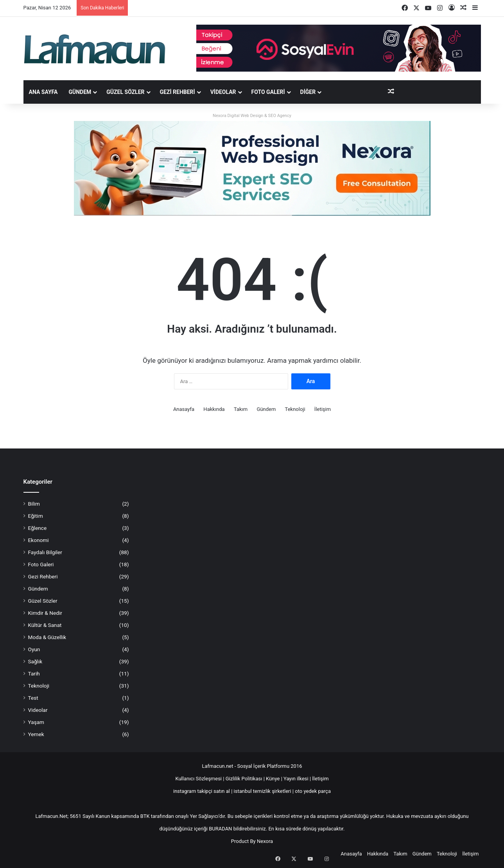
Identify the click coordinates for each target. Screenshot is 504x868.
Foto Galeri (268, 92)
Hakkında (214, 409)
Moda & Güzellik (47, 637)
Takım (241, 409)
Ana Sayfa (43, 92)
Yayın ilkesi (296, 779)
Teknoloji (295, 409)
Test (33, 698)
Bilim (34, 504)
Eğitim (36, 516)
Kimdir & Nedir (45, 613)
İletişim (323, 409)
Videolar (223, 92)
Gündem (80, 92)
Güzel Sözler (125, 92)
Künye (273, 779)
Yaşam (36, 722)
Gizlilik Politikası (245, 779)
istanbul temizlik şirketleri (263, 791)
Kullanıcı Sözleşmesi (198, 779)
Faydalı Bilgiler (45, 552)
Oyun (34, 649)
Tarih (34, 674)
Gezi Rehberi (178, 92)
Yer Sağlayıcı (204, 816)
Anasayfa (184, 409)
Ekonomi (39, 540)
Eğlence (38, 528)
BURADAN (220, 829)
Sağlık (35, 661)
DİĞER (308, 92)
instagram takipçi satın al (202, 791)
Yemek (36, 734)
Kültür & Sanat (45, 625)
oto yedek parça (313, 791)
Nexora (265, 841)
